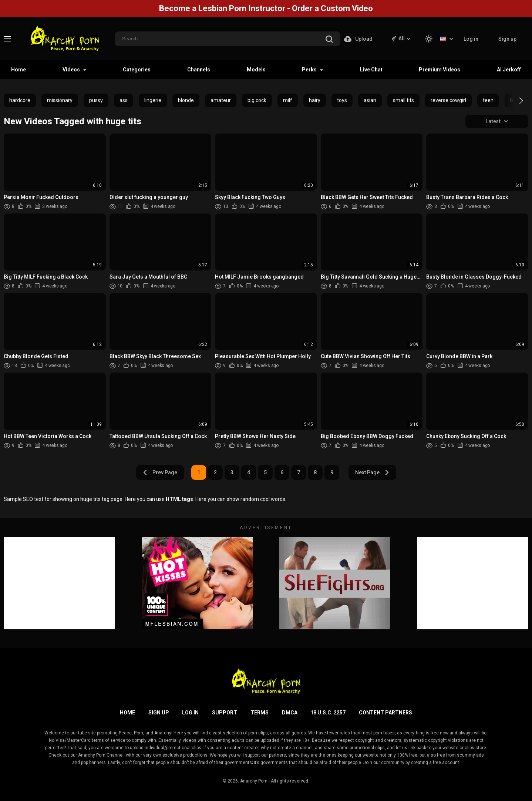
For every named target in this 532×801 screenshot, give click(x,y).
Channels (199, 70)
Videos (71, 70)
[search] (329, 40)
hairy (315, 100)
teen (488, 100)
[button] (514, 101)
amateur (221, 100)
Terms (260, 713)
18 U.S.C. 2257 (328, 713)
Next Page (372, 472)
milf (288, 100)
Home (18, 70)
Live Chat (371, 70)
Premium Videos (440, 70)
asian (370, 100)
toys (342, 100)
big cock (257, 100)
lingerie (153, 100)
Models (256, 70)
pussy (96, 100)
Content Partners (385, 713)
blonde (186, 100)
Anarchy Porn (254, 781)
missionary (60, 100)
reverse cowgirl (448, 100)
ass (124, 100)
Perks (309, 70)
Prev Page (160, 472)
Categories (137, 70)
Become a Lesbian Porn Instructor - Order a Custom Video (266, 8)
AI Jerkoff (509, 70)
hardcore (20, 100)
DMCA (290, 713)
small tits (403, 100)
